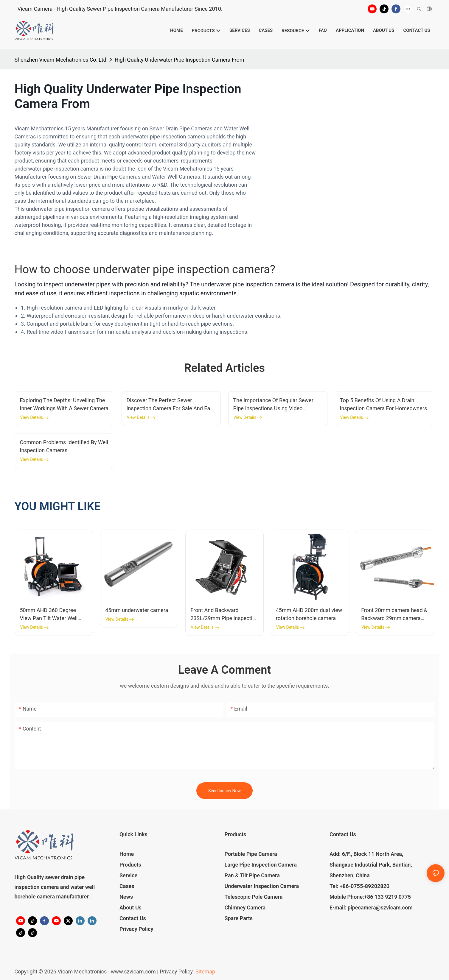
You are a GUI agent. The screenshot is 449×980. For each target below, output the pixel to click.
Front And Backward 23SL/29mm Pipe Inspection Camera (224, 615)
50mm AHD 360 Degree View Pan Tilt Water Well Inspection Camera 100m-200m (51, 615)
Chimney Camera (245, 908)
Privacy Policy (136, 929)
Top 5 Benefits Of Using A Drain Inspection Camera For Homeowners (384, 404)
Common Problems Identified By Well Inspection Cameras (64, 446)
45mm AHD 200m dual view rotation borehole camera (309, 614)
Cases (127, 886)
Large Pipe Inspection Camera (261, 865)
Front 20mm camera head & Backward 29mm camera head (394, 615)
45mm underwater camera (137, 610)
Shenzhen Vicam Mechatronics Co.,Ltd (60, 60)
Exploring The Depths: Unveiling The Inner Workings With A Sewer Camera (64, 404)
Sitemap (205, 972)
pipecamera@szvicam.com (380, 908)
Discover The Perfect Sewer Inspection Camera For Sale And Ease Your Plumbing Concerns (171, 405)
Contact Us (133, 918)
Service (128, 875)
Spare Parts (239, 918)
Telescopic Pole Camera (254, 897)
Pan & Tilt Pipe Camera (252, 875)
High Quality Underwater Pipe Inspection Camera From (180, 60)
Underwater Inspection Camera (262, 886)
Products (130, 865)
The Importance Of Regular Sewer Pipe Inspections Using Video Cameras (273, 405)
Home (127, 854)
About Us (130, 908)
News (126, 897)
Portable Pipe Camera (251, 854)
